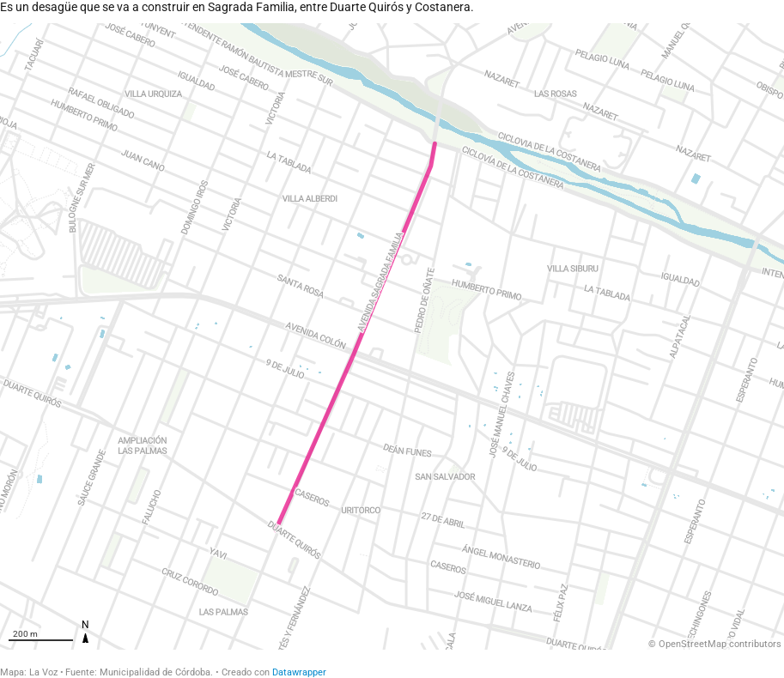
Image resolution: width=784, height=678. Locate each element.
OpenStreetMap (693, 644)
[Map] (392, 336)
